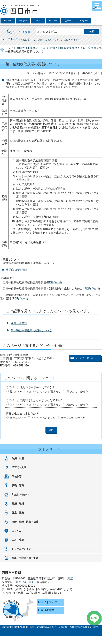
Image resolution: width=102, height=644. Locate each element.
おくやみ (17, 531)
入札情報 (39, 40)
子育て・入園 (19, 467)
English (8, 20)
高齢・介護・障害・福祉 (25, 522)
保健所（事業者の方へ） (31, 48)
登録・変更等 (88, 48)
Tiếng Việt (83, 20)
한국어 (68, 20)
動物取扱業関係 (68, 48)
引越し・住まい (20, 494)
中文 (38, 20)
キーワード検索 (19, 30)
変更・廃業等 (19, 323)
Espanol (53, 20)
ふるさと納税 (52, 40)
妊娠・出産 (18, 458)
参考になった (18, 418)
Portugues (23, 20)
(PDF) (50, 282)
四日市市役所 (20, 10)
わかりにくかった (77, 405)
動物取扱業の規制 (17, 270)
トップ (9, 48)
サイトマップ (49, 602)
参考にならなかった (73, 418)
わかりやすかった (21, 405)
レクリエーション (21, 549)
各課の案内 (48, 610)
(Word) (58, 282)
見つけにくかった (77, 392)
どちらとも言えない (49, 392)
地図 (71, 578)
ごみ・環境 (18, 540)
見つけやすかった (21, 392)
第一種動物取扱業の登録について (31, 330)
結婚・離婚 (18, 504)
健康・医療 (18, 513)
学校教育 (17, 476)
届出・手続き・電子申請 (25, 558)
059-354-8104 (25, 582)
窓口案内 (27, 40)
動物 (52, 48)
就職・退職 (18, 486)
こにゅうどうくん (71, 40)
